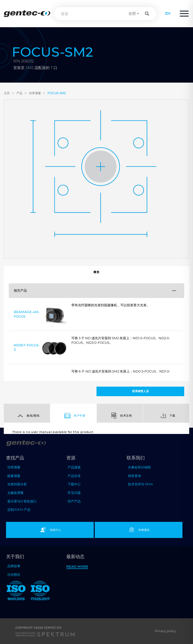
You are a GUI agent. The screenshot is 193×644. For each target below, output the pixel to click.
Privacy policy (165, 631)
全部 (132, 13)
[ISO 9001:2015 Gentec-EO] (16, 591)
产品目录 (74, 476)
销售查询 (134, 476)
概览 (96, 272)
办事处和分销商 (139, 467)
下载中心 (74, 484)
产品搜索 (74, 467)
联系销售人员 (140, 391)
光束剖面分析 (17, 484)
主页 (7, 93)
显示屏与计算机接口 (22, 501)
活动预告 (14, 574)
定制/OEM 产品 (19, 510)
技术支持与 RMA (140, 484)
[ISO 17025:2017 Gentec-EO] (40, 591)
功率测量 (35, 93)
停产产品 (74, 501)
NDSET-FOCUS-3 (41, 348)
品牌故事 (14, 566)
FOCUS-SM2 (57, 93)
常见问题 (74, 493)
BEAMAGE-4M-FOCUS (41, 315)
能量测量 (14, 476)
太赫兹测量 (15, 493)
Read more (77, 566)
